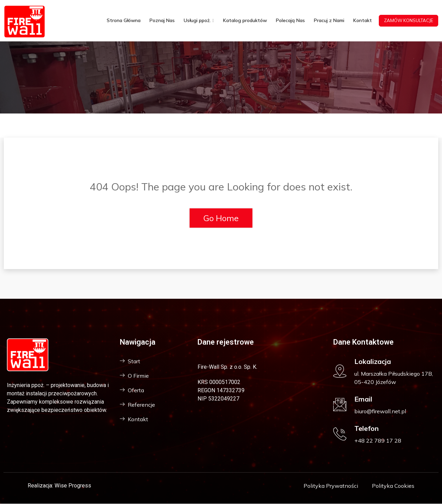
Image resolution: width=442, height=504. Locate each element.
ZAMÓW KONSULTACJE (409, 20)
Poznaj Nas (162, 21)
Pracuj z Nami (329, 21)
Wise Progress (73, 486)
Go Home (221, 218)
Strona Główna (124, 21)
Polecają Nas (290, 21)
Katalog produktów (245, 21)
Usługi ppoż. (197, 21)
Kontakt (363, 21)
